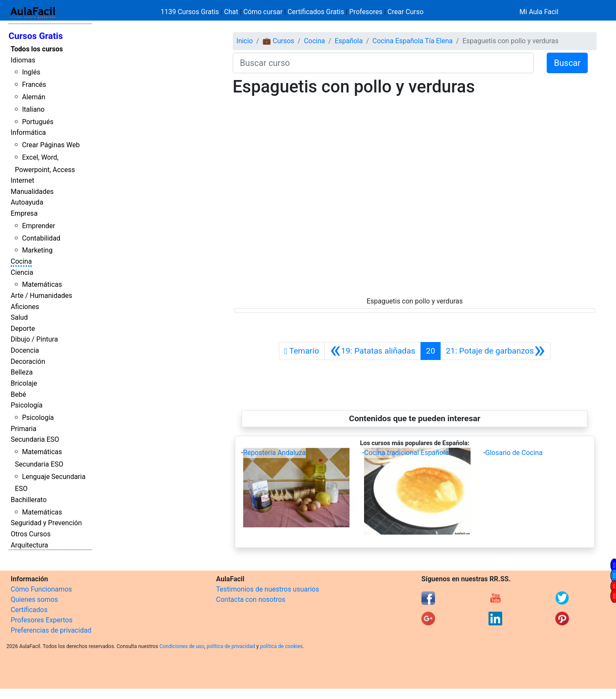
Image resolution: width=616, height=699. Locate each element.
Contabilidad (41, 238)
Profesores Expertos (41, 620)
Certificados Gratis (316, 12)
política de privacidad (231, 646)
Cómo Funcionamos (41, 589)
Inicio (245, 41)
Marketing (37, 250)
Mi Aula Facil (539, 12)
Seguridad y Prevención (46, 523)
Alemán (33, 97)
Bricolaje (24, 383)
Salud (19, 317)
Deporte (23, 329)
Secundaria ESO (35, 439)
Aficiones (25, 307)
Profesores (366, 12)
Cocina (21, 261)
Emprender (38, 226)
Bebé (18, 394)
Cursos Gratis (36, 36)
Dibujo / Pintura (34, 339)
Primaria (24, 429)
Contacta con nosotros (251, 599)
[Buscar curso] (383, 63)
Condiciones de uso (182, 646)
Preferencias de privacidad (51, 630)
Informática (28, 132)
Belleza (22, 372)
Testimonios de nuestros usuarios (268, 589)
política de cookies (281, 646)
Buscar (567, 63)
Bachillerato (29, 500)
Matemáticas (42, 284)
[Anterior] (373, 351)
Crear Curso (406, 12)
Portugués (38, 122)
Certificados (29, 610)
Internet (22, 180)
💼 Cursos (278, 41)
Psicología (27, 405)
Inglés (31, 72)
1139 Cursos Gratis (191, 12)
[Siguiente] (495, 351)
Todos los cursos (37, 49)
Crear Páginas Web (51, 145)
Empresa (24, 213)
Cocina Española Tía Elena (413, 41)
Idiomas (23, 60)
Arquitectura (29, 545)
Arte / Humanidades (41, 296)
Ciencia (22, 272)
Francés (34, 85)
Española (349, 41)
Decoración (28, 361)
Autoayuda (27, 202)
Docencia (25, 350)
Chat (231, 12)
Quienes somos (34, 599)
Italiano (33, 109)
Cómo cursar (263, 12)
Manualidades (32, 192)
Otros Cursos (31, 534)
